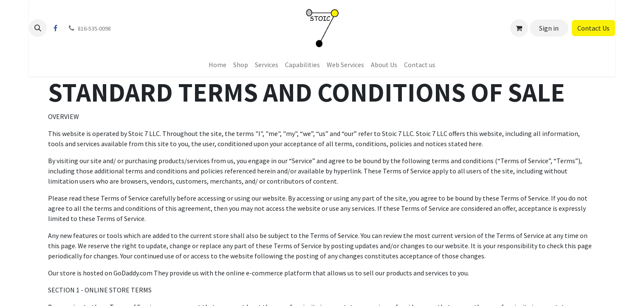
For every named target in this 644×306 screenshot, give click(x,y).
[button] (38, 28)
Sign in (549, 28)
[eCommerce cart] (519, 28)
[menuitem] (217, 65)
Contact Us (593, 28)
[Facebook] (55, 28)
